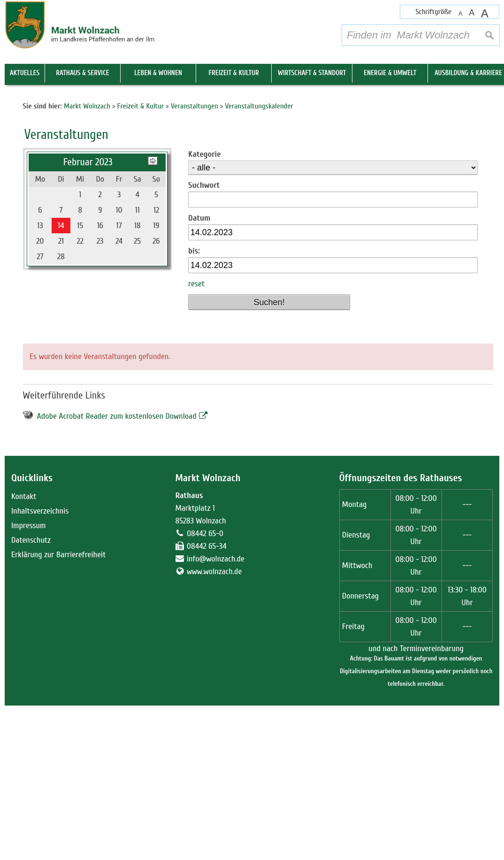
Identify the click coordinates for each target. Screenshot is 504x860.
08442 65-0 (205, 688)
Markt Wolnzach (208, 633)
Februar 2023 (88, 317)
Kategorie (204, 309)
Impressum (29, 680)
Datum (199, 372)
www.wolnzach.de (214, 726)
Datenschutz (31, 695)
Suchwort (204, 340)
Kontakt (24, 651)
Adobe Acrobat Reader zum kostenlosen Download (117, 571)
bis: (194, 406)
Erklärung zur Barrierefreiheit (59, 709)
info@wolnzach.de (216, 713)
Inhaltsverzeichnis (40, 665)
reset (196, 439)
